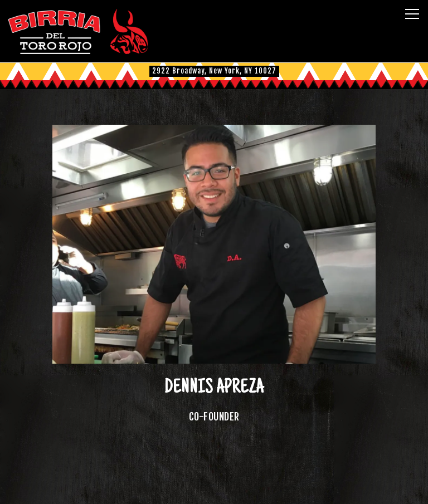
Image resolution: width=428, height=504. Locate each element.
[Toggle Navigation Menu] (412, 14)
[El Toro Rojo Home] (78, 31)
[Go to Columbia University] (214, 71)
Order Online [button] (214, 488)
